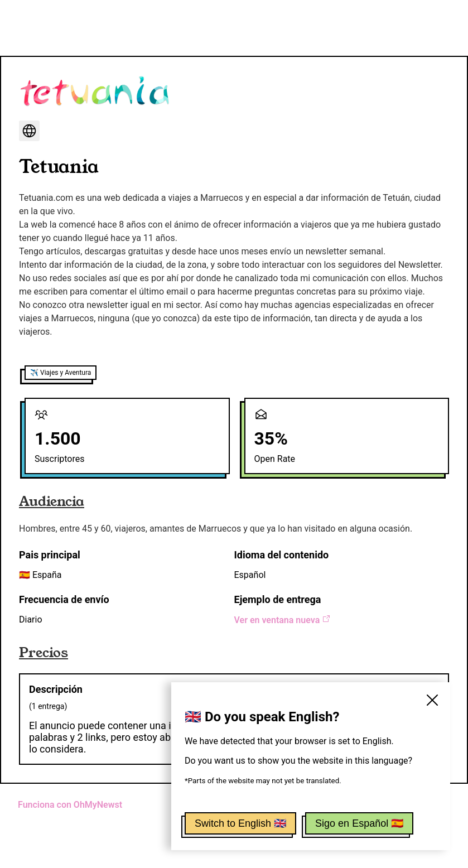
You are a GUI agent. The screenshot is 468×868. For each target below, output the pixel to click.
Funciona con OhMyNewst (70, 805)
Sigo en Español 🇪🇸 (359, 823)
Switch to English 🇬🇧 (240, 823)
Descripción (56, 689)
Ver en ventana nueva (283, 620)
